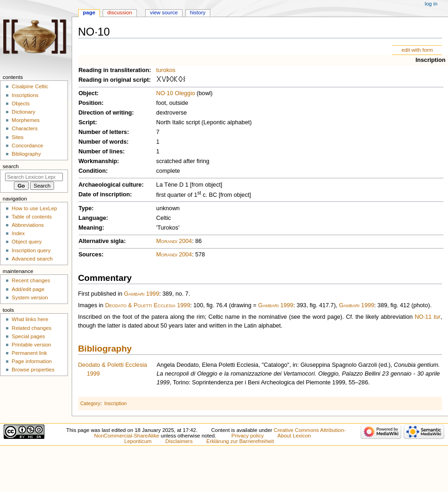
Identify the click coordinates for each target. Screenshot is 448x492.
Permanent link (29, 353)
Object (88, 93)
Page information (32, 361)
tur (437, 317)
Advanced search (32, 259)
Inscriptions (25, 95)
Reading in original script (114, 80)
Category (90, 403)
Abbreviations (28, 225)
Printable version (31, 345)
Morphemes (25, 120)
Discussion (120, 12)
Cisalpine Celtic (30, 86)
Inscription (431, 60)
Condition (92, 171)
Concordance (27, 146)
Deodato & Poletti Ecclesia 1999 (147, 305)
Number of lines (101, 152)
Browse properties (33, 370)
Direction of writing (105, 113)
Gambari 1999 (141, 294)
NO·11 (423, 317)
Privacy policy (248, 436)
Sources (90, 255)
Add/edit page (28, 289)
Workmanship (98, 161)
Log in (431, 4)
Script (87, 122)
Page (89, 12)
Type (85, 208)
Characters (25, 128)
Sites (17, 137)
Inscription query (31, 250)
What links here (30, 319)
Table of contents (32, 217)
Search (11, 166)
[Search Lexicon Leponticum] (34, 177)
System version (30, 298)
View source (164, 12)
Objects (21, 103)
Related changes (31, 328)
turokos (166, 70)
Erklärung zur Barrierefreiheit (240, 441)
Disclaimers (179, 441)
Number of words (103, 142)
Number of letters (103, 132)
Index (18, 233)
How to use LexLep (34, 208)
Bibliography (105, 349)
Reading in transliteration (114, 70)
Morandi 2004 (174, 241)
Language (92, 218)
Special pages (28, 336)
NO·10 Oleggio (176, 93)
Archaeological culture (110, 185)
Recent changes (31, 280)
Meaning (90, 228)
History (198, 12)
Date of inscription (104, 194)
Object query (27, 242)
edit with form (417, 50)
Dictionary (23, 112)
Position (90, 103)
